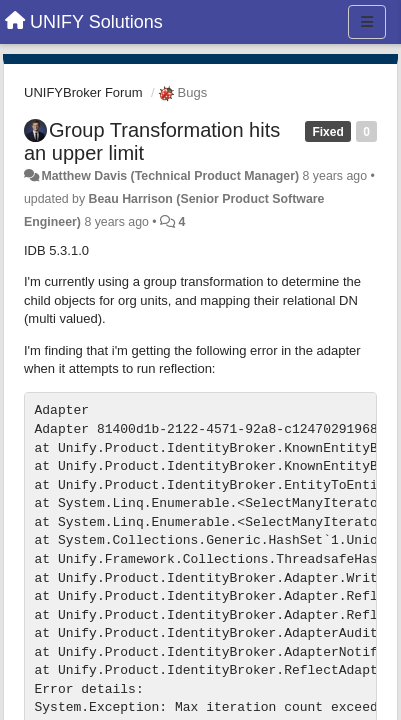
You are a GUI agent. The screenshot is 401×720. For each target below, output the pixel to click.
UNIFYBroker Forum (83, 92)
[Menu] (367, 22)
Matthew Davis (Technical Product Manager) (170, 176)
